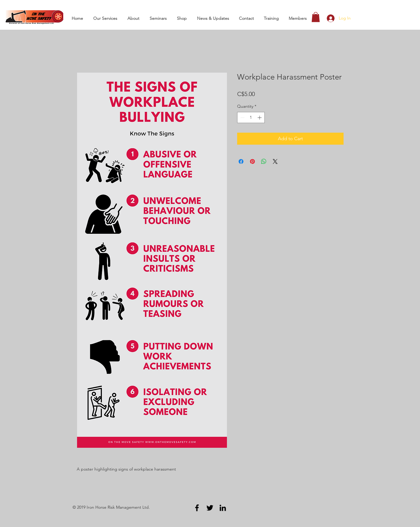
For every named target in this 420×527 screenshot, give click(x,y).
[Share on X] (275, 161)
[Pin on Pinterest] (252, 161)
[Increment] (260, 117)
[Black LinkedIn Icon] (223, 508)
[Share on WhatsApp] (264, 161)
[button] (316, 17)
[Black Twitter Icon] (210, 508)
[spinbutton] (251, 117)
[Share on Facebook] (241, 161)
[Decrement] (242, 117)
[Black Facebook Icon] (197, 508)
